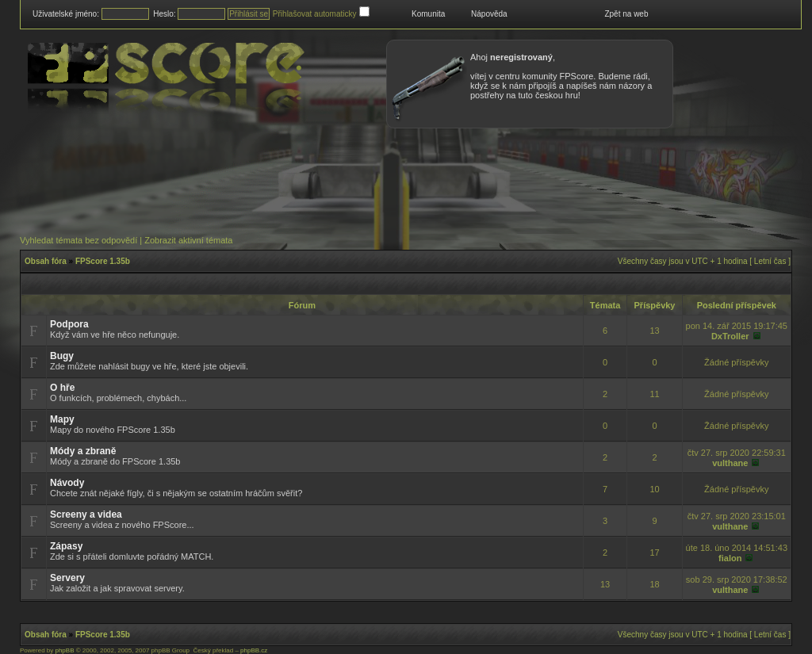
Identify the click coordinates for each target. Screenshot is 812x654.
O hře (62, 388)
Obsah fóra (46, 261)
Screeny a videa (86, 514)
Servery (67, 578)
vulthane (730, 463)
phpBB (64, 650)
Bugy (62, 356)
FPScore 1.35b (103, 261)
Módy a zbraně (83, 451)
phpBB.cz (254, 650)
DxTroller (730, 336)
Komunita (428, 14)
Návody (67, 483)
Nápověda (489, 14)
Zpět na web (626, 14)
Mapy (62, 419)
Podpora (69, 324)
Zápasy (66, 546)
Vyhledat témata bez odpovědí (79, 240)
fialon (730, 558)
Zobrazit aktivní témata (188, 240)
